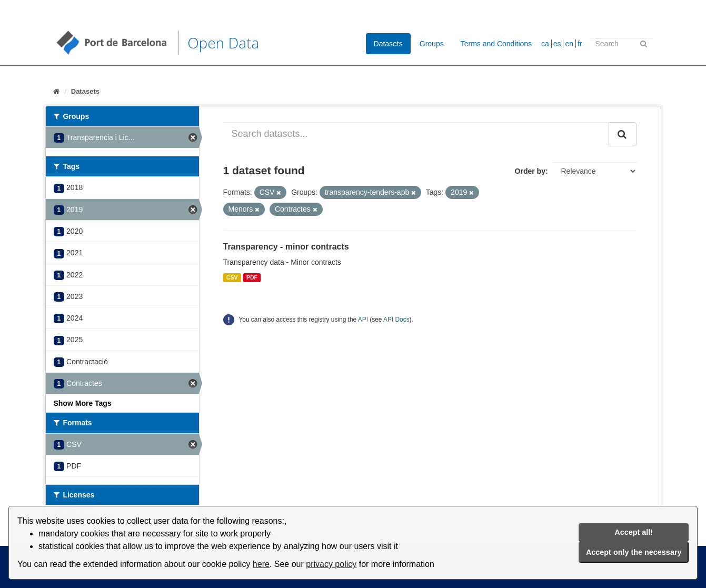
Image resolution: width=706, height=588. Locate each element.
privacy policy (331, 564)
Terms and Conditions (496, 44)
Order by (530, 171)
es (557, 44)
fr (580, 44)
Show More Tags (83, 403)
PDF (252, 277)
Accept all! (634, 532)
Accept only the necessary (634, 552)
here (261, 564)
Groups (432, 44)
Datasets (388, 44)
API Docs (396, 320)
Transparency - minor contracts (286, 247)
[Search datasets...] (416, 134)
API (363, 320)
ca (545, 44)
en (569, 44)
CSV (232, 277)
